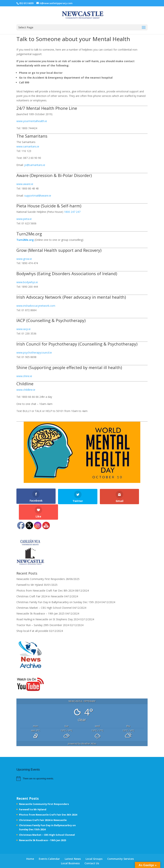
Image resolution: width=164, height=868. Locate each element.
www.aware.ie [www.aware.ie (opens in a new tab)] (25, 184)
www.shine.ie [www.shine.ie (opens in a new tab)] (24, 376)
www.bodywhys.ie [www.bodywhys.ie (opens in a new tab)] (27, 282)
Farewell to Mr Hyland (30, 569)
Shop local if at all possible (32, 615)
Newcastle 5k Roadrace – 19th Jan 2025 (40, 598)
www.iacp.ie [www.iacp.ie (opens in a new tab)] (24, 329)
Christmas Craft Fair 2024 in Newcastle (40, 580)
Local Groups (94, 843)
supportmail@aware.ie (38, 196)
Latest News (73, 843)
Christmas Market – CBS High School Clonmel (44, 592)
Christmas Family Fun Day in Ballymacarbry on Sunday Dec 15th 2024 (58, 586)
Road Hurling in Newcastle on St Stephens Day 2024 (48, 604)
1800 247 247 (72, 212)
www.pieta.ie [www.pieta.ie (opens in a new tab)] (24, 219)
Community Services (121, 843)
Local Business (70, 848)
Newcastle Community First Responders (41, 563)
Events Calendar (49, 843)
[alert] (38, 763)
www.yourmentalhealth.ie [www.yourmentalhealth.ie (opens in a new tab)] (32, 121)
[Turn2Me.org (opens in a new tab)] (25, 240)
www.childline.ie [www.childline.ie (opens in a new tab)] (26, 390)
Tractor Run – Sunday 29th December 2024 (43, 609)
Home (30, 843)
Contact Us (92, 848)
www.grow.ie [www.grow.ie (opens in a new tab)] (24, 259)
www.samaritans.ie (28, 146)
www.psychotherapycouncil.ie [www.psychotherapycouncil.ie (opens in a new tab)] (34, 353)
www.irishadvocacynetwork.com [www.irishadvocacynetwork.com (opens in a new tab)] (36, 306)
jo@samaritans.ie (35, 165)
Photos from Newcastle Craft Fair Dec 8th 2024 (45, 575)
